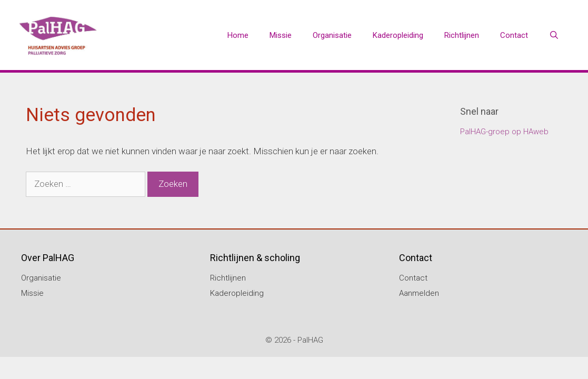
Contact (514, 35)
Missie (281, 35)
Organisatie (332, 35)
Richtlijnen (462, 35)
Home (238, 35)
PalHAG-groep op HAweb (504, 132)
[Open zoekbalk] (554, 36)
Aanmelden (419, 293)
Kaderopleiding (398, 35)
